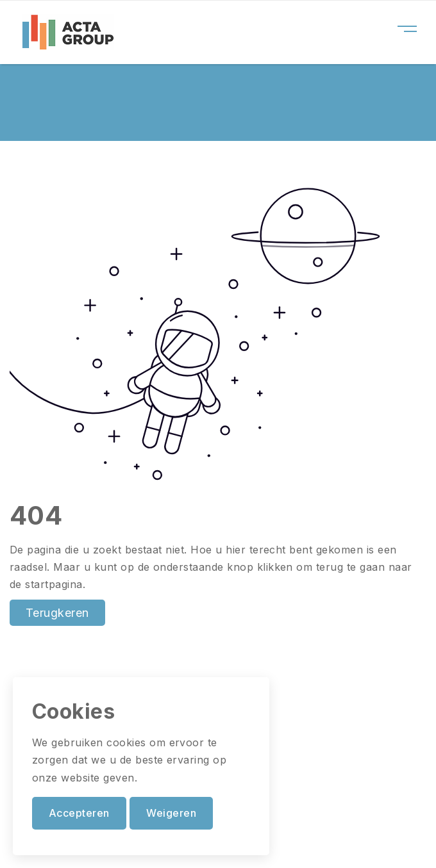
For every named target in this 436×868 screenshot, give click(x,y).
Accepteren (79, 813)
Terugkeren (57, 613)
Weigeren (171, 813)
